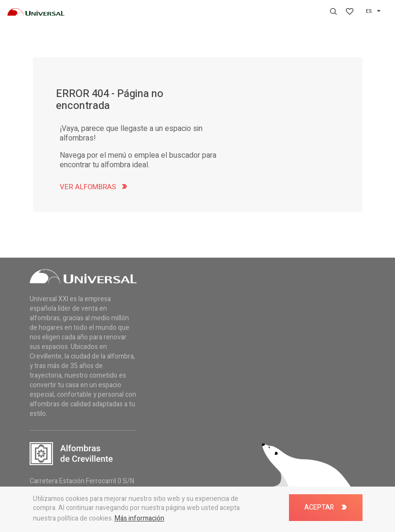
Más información (139, 518)
